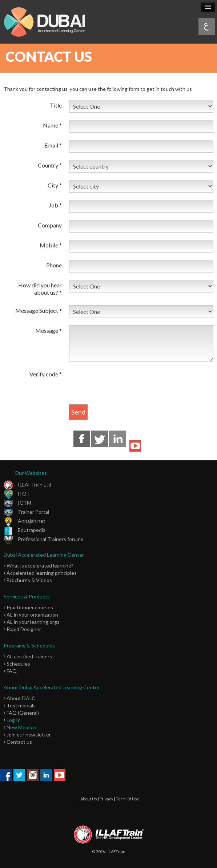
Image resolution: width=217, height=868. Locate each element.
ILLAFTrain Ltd (27, 485)
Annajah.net (25, 521)
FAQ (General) (21, 713)
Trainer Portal (26, 512)
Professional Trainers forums (43, 539)
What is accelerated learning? (39, 566)
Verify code (46, 374)
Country (50, 165)
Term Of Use (128, 799)
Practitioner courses (28, 607)
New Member (22, 727)
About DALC (19, 698)
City (55, 185)
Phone (54, 265)
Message (49, 330)
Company (50, 225)
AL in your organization (31, 615)
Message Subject (39, 310)
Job (55, 205)
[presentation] (124, 383)
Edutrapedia (25, 530)
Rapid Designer (22, 629)
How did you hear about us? (40, 289)
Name (52, 125)
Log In (14, 720)
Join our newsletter (27, 734)
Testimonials (20, 705)
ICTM (17, 503)
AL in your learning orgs (32, 622)
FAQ (10, 671)
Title (56, 105)
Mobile (51, 245)
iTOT (17, 494)
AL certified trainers (28, 656)
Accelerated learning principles (40, 573)
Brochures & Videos (28, 580)
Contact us (18, 742)
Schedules (17, 664)
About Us (89, 799)
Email (53, 145)
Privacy (107, 799)
